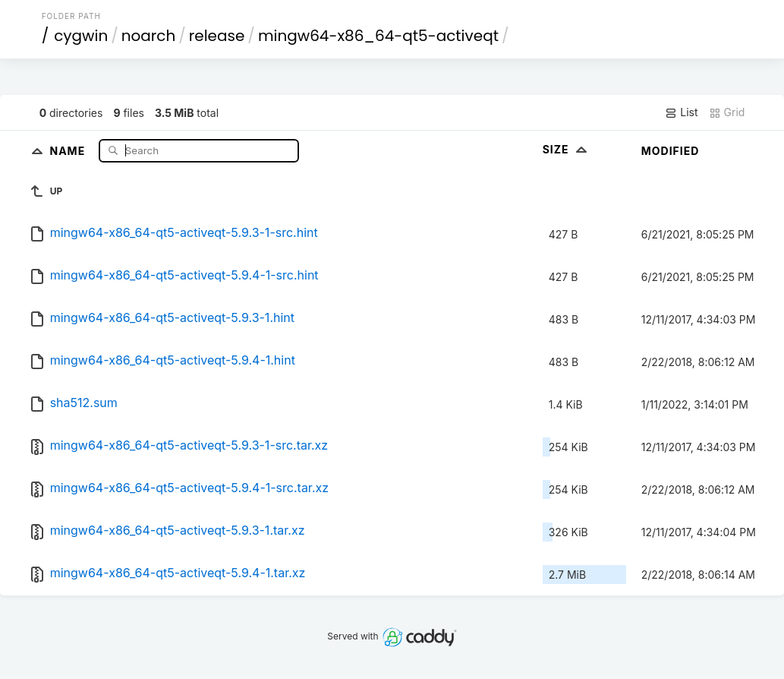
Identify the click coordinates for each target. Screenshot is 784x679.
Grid (727, 112)
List (681, 112)
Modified (671, 151)
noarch (149, 36)
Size (567, 149)
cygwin (81, 36)
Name (69, 150)
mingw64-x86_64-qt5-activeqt (378, 36)
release (217, 36)
